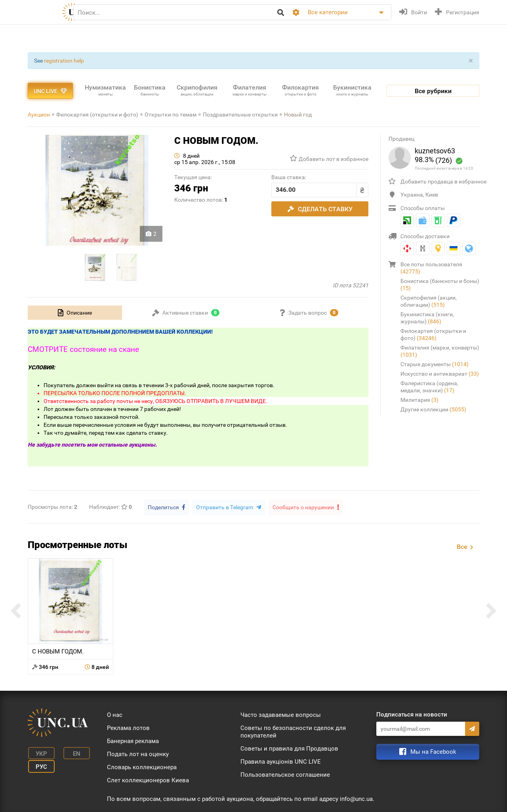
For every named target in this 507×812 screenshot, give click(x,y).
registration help (64, 61)
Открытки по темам (171, 115)
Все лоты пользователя (431, 268)
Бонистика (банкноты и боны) (440, 285)
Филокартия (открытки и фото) (97, 115)
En (73, 753)
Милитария (419, 400)
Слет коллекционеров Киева (148, 780)
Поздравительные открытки (240, 115)
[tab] (75, 313)
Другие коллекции (433, 409)
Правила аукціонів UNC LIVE (281, 761)
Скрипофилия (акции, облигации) (429, 301)
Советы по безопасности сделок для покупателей (293, 731)
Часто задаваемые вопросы (281, 714)
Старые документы (435, 364)
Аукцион (39, 115)
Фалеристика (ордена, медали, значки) (429, 387)
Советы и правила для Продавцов (289, 748)
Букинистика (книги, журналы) (427, 318)
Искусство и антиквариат (440, 374)
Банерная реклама (133, 740)
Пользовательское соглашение (285, 774)
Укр (40, 753)
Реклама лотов (128, 727)
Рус (40, 764)
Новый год (298, 115)
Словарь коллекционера (142, 766)
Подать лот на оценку (138, 753)
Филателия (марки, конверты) (440, 351)
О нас (115, 714)
